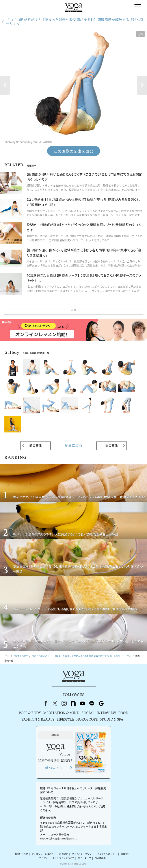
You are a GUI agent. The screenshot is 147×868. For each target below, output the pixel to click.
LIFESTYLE (65, 720)
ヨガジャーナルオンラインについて (57, 858)
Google (101, 703)
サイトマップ (84, 858)
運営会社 (125, 854)
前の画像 (35, 445)
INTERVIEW (106, 713)
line (92, 703)
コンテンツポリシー (107, 854)
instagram (64, 703)
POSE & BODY (30, 713)
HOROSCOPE (87, 720)
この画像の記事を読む (74, 151)
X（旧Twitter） (55, 703)
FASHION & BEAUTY (38, 720)
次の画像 (112, 445)
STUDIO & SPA (112, 720)
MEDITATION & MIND (61, 713)
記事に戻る (73, 445)
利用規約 (64, 854)
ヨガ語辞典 (100, 858)
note (73, 703)
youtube (83, 703)
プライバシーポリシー (83, 854)
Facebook (45, 703)
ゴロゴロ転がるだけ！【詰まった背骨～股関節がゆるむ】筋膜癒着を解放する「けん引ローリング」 (76, 22)
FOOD (123, 713)
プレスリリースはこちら (44, 854)
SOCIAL (88, 713)
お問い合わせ (21, 854)
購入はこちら (54, 768)
